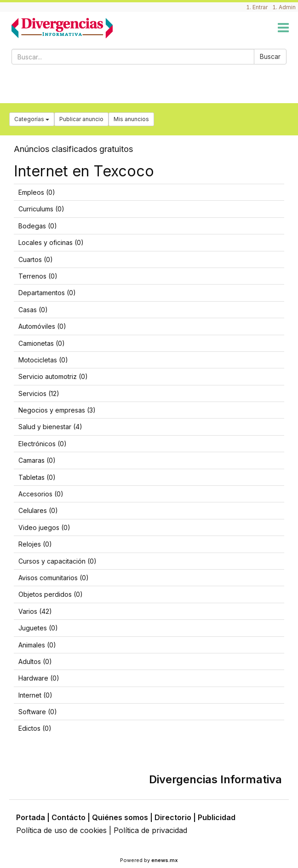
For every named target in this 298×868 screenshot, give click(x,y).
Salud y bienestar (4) (50, 427)
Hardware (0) (39, 678)
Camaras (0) (37, 460)
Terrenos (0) (38, 276)
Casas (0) (33, 310)
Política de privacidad (150, 830)
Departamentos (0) (47, 293)
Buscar (270, 56)
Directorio (173, 817)
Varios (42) (35, 611)
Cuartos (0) (36, 259)
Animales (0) (37, 645)
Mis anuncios (131, 119)
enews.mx (165, 860)
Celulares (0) (38, 510)
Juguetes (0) (38, 628)
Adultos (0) (35, 661)
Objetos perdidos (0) (51, 594)
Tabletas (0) (37, 477)
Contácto (69, 817)
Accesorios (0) (41, 494)
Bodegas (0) (38, 226)
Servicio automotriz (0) (53, 376)
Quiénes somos (120, 817)
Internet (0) (35, 695)
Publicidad (217, 817)
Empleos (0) (37, 192)
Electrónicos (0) (43, 444)
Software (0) (38, 712)
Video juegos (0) (44, 527)
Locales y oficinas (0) (51, 242)
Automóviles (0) (42, 326)
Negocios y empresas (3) (57, 410)
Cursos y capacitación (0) (57, 561)
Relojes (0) (35, 544)
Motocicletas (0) (43, 360)
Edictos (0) (35, 728)
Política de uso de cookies (61, 830)
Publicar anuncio (81, 119)
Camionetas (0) (42, 343)
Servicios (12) (39, 393)
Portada (31, 817)
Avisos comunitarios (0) (54, 578)
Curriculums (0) (41, 209)
